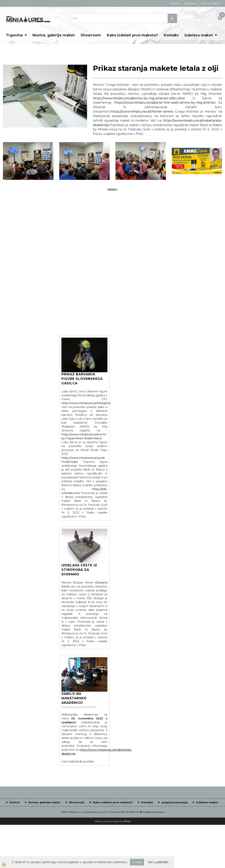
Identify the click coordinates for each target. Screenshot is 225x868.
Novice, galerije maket (54, 35)
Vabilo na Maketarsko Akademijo (74, 698)
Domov (15, 802)
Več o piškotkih (158, 862)
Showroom (91, 35)
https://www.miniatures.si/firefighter (86, 403)
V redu (137, 862)
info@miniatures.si (154, 812)
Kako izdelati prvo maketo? (132, 35)
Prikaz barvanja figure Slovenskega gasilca (82, 379)
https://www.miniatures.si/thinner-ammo (142, 112)
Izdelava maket (199, 35)
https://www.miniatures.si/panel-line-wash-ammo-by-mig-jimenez (165, 103)
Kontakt (171, 35)
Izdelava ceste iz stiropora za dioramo (79, 570)
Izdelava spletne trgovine (108, 821)
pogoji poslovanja (175, 802)
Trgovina (14, 35)
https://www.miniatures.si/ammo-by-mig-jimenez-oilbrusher (139, 98)
